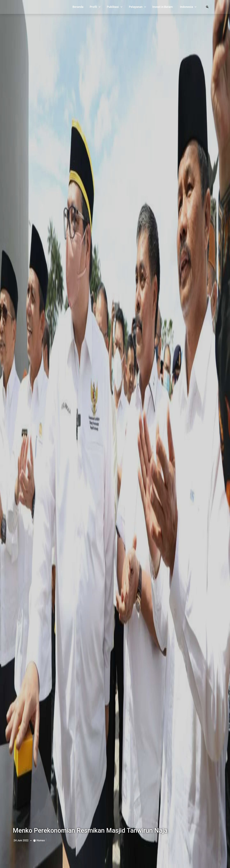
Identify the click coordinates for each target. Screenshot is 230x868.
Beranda (78, 8)
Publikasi (115, 8)
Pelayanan (138, 8)
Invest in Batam (163, 8)
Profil (95, 8)
